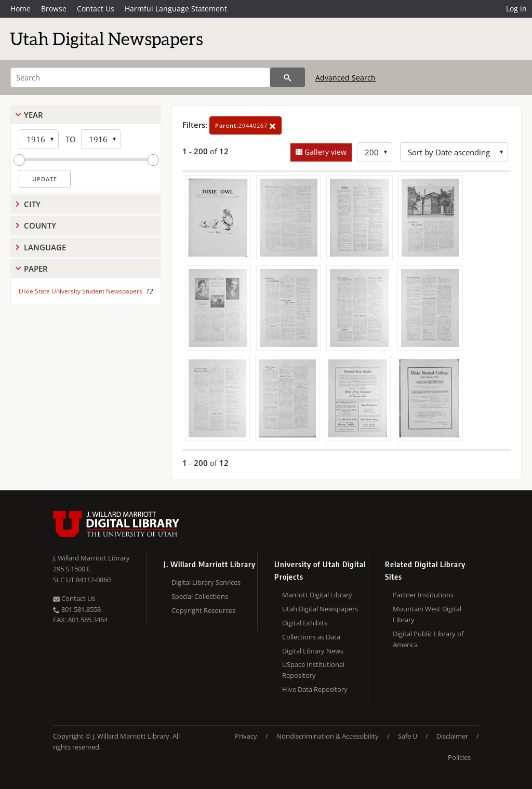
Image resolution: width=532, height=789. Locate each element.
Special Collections (200, 596)
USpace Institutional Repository (313, 670)
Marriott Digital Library (317, 595)
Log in (516, 9)
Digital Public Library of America (428, 639)
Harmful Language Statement (176, 9)
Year (34, 115)
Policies (459, 757)
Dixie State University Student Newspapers (81, 291)
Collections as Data (311, 637)
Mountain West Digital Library (427, 614)
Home (21, 9)
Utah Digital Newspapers (320, 609)
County (40, 225)
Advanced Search (345, 78)
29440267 (245, 125)
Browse (54, 9)
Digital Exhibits (305, 623)
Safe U (408, 736)
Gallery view (324, 152)
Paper (36, 269)
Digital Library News (313, 651)
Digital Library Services (206, 582)
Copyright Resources (203, 610)
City (32, 204)
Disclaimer (452, 736)
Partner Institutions (423, 595)
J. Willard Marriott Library (91, 558)
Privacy (246, 736)
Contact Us (96, 9)
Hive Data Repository (315, 689)
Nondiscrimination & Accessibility (328, 736)
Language (45, 247)
